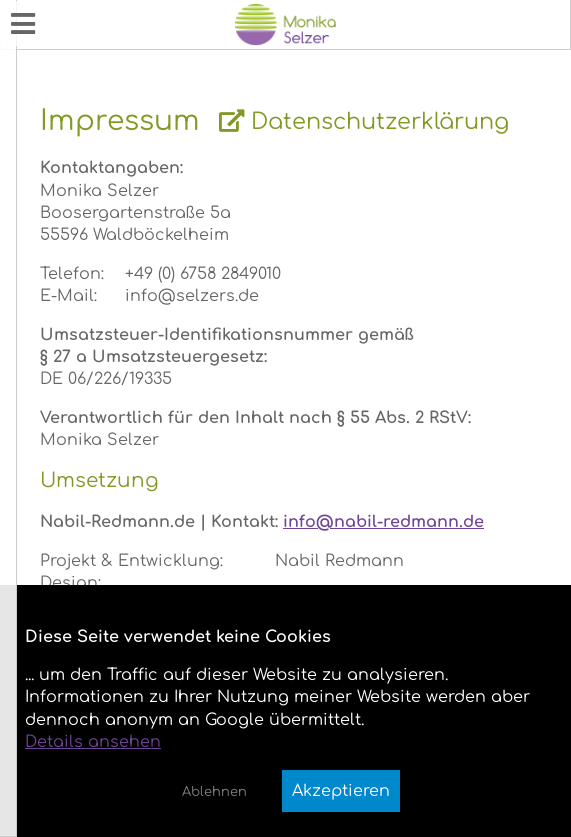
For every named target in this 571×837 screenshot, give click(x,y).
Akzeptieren (341, 791)
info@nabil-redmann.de (383, 522)
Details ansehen (93, 742)
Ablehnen (214, 792)
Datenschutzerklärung (364, 121)
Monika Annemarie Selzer (111, 14)
